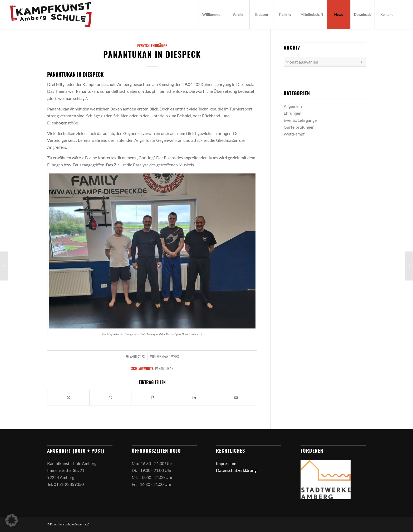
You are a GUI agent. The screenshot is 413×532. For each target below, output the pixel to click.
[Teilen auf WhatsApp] (110, 398)
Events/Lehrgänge (152, 45)
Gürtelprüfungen (299, 127)
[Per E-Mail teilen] (236, 398)
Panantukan (164, 368)
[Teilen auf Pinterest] (152, 398)
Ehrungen (292, 113)
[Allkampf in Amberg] (4, 266)
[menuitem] (212, 14)
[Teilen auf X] (68, 398)
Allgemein (293, 106)
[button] (12, 520)
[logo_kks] (51, 14)
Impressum (226, 463)
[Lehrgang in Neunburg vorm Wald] (409, 266)
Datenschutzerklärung (236, 470)
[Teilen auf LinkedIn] (194, 398)
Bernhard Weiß (168, 357)
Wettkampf (294, 134)
